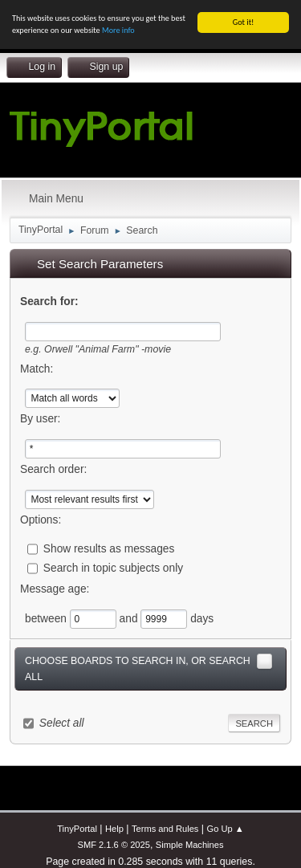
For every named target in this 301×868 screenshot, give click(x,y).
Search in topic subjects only (113, 568)
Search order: (53, 469)
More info (118, 30)
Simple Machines (190, 845)
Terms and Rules (165, 829)
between (47, 618)
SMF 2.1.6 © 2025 (113, 845)
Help (114, 829)
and (130, 618)
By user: (40, 419)
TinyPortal (77, 829)
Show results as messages (109, 549)
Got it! (244, 22)
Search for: (49, 302)
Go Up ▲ (226, 829)
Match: (37, 368)
